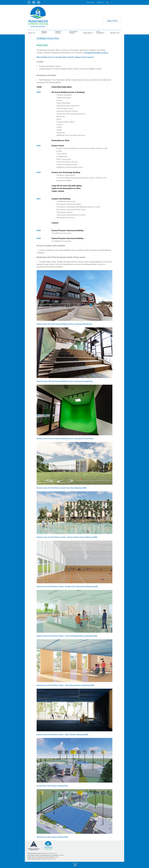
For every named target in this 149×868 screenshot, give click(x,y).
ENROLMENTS (88, 33)
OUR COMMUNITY (100, 32)
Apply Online (112, 21)
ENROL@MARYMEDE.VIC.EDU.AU (48, 859)
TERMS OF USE (53, 853)
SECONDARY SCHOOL (73, 32)
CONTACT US (100, 2)
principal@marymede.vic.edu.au (96, 53)
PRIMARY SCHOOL (58, 32)
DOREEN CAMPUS (44, 32)
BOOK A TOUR (90, 2)
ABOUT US (32, 33)
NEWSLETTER (115, 33)
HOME (47, 853)
